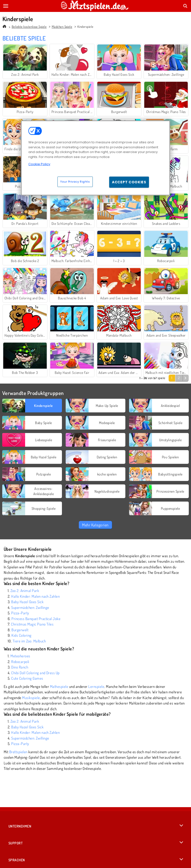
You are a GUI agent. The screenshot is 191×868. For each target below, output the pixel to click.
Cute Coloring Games (27, 678)
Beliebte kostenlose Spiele (29, 27)
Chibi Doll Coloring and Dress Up (35, 673)
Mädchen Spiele (62, 27)
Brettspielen (18, 752)
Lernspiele (96, 687)
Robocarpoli (20, 662)
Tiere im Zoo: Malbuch (29, 641)
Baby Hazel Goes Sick (27, 602)
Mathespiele (59, 687)
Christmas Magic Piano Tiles (32, 624)
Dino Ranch (20, 667)
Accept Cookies (129, 182)
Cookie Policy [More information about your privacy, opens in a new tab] (39, 164)
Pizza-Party (20, 613)
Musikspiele (31, 698)
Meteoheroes (20, 656)
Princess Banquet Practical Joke (36, 619)
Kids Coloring (21, 635)
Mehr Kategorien (95, 525)
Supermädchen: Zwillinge (30, 608)
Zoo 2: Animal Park (25, 591)
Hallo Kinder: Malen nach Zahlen (35, 596)
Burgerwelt (20, 630)
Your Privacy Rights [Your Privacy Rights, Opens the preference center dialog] (75, 181)
